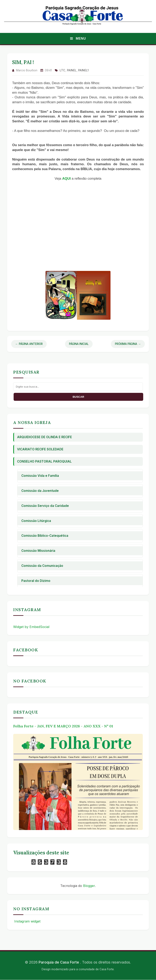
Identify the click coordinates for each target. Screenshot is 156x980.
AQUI (66, 179)
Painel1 (83, 70)
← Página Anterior (29, 344)
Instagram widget (27, 921)
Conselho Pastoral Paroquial (44, 461)
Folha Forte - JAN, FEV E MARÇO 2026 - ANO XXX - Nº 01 (63, 726)
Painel (72, 70)
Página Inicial (79, 344)
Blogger (89, 886)
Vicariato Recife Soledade (40, 449)
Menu (78, 38)
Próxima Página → (128, 344)
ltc (63, 70)
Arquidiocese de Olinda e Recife (44, 437)
